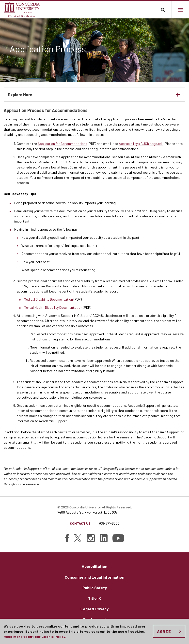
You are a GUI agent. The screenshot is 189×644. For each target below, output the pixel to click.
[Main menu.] (180, 10)
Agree (164, 631)
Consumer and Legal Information (94, 577)
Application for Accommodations (62, 144)
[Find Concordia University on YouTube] (118, 538)
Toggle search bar (163, 10)
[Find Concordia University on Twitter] (78, 538)
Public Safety (95, 588)
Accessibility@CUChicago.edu (141, 144)
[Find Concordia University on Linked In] (104, 538)
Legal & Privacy (94, 609)
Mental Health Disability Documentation (53, 307)
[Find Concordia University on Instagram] (91, 538)
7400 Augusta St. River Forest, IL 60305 (87, 512)
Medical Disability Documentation (48, 299)
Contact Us (80, 523)
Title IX (94, 598)
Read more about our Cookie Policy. (35, 637)
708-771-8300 (109, 523)
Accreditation (94, 566)
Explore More (20, 94)
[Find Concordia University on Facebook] (67, 538)
